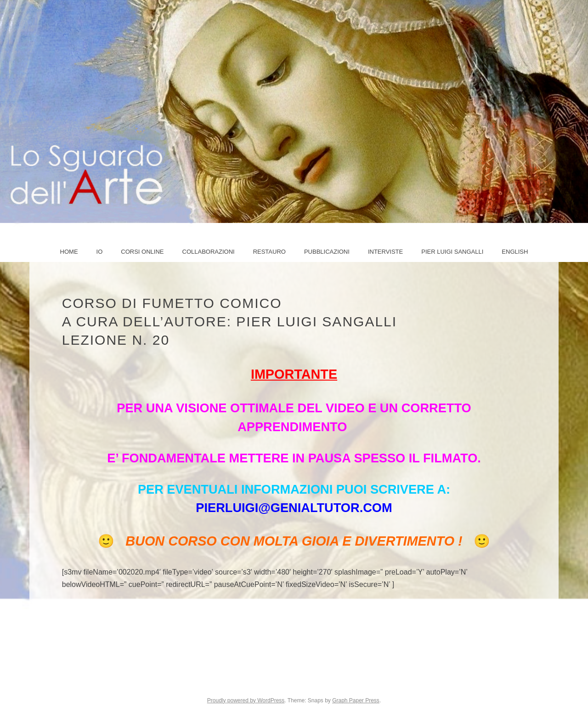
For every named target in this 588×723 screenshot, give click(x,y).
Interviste (385, 252)
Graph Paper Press (356, 700)
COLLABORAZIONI (209, 252)
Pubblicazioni (327, 252)
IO (100, 252)
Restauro (269, 252)
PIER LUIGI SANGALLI (452, 252)
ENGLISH (515, 252)
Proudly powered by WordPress (246, 700)
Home (69, 252)
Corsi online (142, 252)
